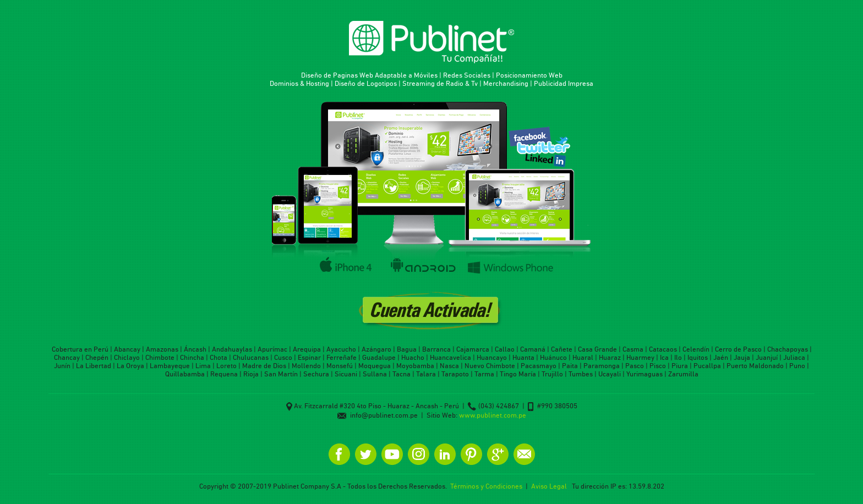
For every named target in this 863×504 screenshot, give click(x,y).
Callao (505, 349)
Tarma (484, 374)
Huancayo (492, 357)
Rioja (251, 374)
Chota (219, 357)
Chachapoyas (788, 349)
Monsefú (340, 366)
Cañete (562, 349)
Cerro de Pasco (738, 349)
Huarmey (640, 357)
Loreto (226, 366)
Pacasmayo (539, 366)
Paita (570, 366)
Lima (203, 366)
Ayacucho (341, 349)
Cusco (283, 357)
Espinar (309, 357)
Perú (101, 349)
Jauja (742, 357)
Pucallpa (707, 366)
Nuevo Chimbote (490, 366)
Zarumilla (683, 374)
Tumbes (581, 374)
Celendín (696, 349)
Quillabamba (185, 374)
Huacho (413, 357)
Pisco (658, 366)
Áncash (195, 349)
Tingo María (518, 374)
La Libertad (94, 366)
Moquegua (375, 366)
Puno (797, 366)
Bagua (407, 349)
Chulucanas (251, 357)
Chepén (97, 357)
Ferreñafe (342, 357)
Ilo (678, 357)
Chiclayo (127, 357)
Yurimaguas (644, 374)
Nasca (449, 366)
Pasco (635, 366)
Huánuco (553, 357)
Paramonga (602, 366)
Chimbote (160, 357)
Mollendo (306, 366)
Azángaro (376, 349)
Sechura (316, 374)
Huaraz (610, 357)
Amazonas (162, 349)
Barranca (436, 349)
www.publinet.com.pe (493, 415)
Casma (633, 349)
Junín (62, 366)
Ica (664, 357)
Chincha (192, 357)
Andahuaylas (232, 349)
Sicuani (346, 374)
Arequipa (307, 349)
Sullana (375, 374)
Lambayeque (170, 366)
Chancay (67, 357)
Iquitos (698, 357)
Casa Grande (597, 349)
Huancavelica (450, 357)
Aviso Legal (549, 486)
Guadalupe (379, 357)
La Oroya (130, 366)
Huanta (523, 357)
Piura (680, 366)
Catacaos (663, 349)
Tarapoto (455, 374)
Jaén (721, 357)
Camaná (533, 349)
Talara (426, 374)
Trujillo (552, 374)
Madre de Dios (264, 366)
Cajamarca (473, 349)
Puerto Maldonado (755, 366)
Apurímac (272, 349)
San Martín (281, 374)
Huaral (583, 357)
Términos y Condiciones (486, 486)
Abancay (127, 349)
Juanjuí (767, 357)
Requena (224, 374)
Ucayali (610, 374)
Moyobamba (415, 366)
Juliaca (794, 357)
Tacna (402, 374)
